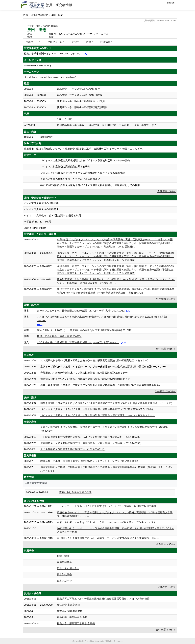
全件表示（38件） (166, 544)
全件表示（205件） (165, 391)
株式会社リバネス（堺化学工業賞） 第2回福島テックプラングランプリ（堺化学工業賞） (90, 461)
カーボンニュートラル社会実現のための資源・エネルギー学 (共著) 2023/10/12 (81, 311)
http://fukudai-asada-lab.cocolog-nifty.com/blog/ (50, 77)
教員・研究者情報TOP (36, 15)
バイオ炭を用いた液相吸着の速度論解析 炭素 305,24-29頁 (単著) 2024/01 (78, 342)
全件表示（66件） (166, 349)
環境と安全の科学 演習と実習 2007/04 (59, 336)
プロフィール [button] (55, 42)
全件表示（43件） (166, 630)
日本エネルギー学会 (68, 568)
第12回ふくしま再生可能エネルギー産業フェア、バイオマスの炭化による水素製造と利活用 (108, 538)
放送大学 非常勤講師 (68, 605)
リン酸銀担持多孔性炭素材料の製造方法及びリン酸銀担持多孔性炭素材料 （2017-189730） (92, 437)
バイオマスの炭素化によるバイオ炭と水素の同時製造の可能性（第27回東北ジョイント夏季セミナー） (98, 415)
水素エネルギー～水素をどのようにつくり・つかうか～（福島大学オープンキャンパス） (107, 522)
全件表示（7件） (167, 191)
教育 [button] (89, 42)
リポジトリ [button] (32, 42)
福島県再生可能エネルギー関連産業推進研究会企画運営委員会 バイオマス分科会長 (103, 599)
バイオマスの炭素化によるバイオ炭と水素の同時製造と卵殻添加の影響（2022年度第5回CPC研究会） (97, 409)
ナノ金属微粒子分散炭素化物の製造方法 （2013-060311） (73, 449)
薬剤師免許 (47, 137)
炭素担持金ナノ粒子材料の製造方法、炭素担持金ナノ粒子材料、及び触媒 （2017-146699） (92, 443)
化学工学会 (63, 556)
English (171, 3)
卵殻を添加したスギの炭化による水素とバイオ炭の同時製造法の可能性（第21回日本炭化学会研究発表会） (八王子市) (106, 403)
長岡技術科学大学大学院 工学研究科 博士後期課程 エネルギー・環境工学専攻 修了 (107, 125)
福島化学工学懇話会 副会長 (72, 617)
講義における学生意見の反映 (75, 492)
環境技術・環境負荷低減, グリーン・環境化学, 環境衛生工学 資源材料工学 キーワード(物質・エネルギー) (84, 149)
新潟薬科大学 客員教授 (70, 611)
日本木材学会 (64, 581)
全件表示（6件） (167, 587)
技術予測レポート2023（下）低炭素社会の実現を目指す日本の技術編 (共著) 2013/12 (84, 330)
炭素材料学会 (64, 562)
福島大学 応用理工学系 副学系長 (76, 623)
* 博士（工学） (65, 119)
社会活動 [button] (105, 42)
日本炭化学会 (64, 574)
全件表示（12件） (166, 299)
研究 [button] (74, 42)
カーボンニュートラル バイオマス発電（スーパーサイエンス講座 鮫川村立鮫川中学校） (108, 506)
